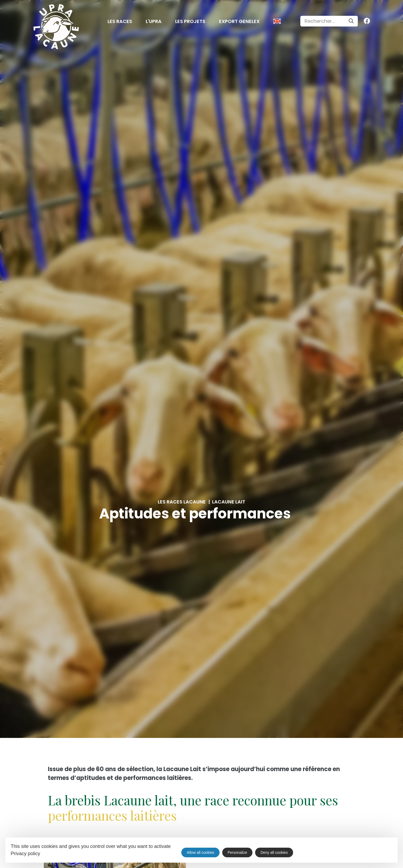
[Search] (351, 21)
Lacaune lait (229, 502)
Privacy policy (25, 854)
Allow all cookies (200, 852)
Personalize (237, 852)
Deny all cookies (274, 852)
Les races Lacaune (182, 502)
